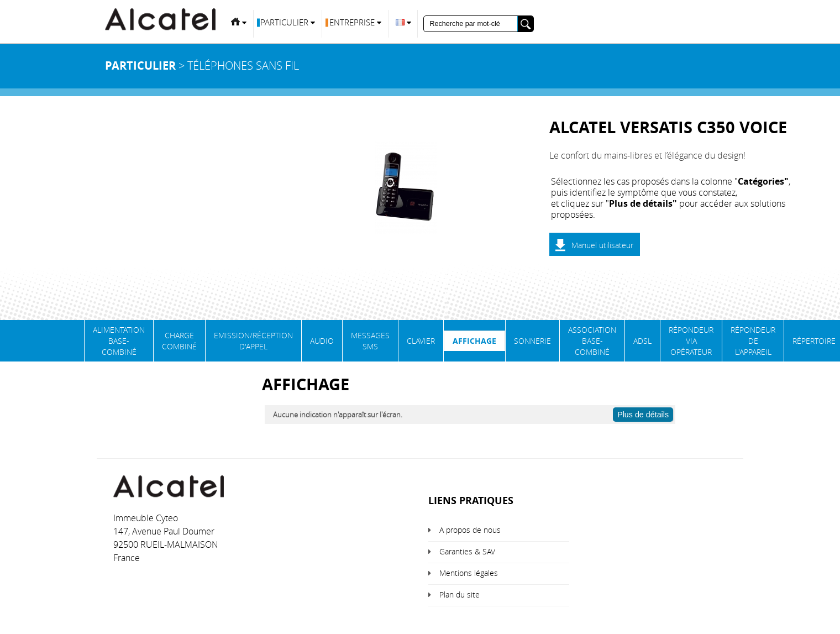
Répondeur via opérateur (691, 341)
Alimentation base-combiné (119, 341)
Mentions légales (469, 573)
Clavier (421, 341)
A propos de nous (470, 530)
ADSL (642, 341)
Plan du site (460, 594)
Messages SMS (370, 341)
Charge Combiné (179, 341)
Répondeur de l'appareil (753, 341)
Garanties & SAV (467, 551)
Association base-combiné (592, 341)
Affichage (474, 341)
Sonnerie (532, 341)
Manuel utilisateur (602, 245)
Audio (322, 341)
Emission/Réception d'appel (253, 341)
